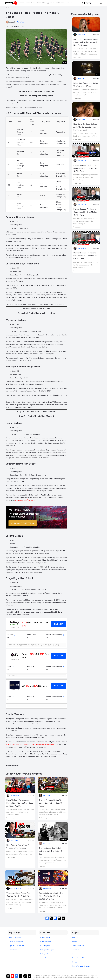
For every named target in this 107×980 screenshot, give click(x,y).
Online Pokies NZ (46, 942)
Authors (74, 942)
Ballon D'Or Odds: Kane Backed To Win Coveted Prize (86, 85)
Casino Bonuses (45, 958)
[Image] (36, 517)
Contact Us (75, 950)
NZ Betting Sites (45, 946)
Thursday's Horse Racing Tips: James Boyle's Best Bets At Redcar (51, 803)
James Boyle (47, 795)
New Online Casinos (15, 938)
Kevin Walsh (81, 78)
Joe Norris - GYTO (16, 888)
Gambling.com (10, 8)
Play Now (59, 624)
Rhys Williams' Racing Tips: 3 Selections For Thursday (18, 846)
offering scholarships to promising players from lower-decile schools (30, 744)
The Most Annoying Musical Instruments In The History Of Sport (51, 851)
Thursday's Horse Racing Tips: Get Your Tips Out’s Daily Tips (18, 895)
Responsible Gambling (79, 958)
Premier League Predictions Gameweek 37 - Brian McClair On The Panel (85, 212)
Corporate (75, 954)
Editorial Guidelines (78, 946)
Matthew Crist (47, 888)
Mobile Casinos (14, 950)
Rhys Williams (14, 840)
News (18, 8)
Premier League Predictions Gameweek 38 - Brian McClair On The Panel (85, 168)
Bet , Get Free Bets (35, 686)
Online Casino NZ (46, 938)
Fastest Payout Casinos (16, 942)
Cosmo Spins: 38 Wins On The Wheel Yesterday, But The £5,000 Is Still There (51, 896)
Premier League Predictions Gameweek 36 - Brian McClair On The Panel (85, 256)
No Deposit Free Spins (47, 950)
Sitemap (74, 962)
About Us (75, 938)
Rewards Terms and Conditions (81, 966)
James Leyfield (82, 34)
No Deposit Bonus (46, 954)
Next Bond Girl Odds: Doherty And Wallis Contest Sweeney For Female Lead (86, 127)
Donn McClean (15, 795)
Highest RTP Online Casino (17, 946)
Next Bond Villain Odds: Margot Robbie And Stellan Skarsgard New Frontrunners (86, 42)
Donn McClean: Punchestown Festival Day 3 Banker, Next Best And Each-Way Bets (20, 803)
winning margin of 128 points (25, 500)
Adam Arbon (47, 843)
